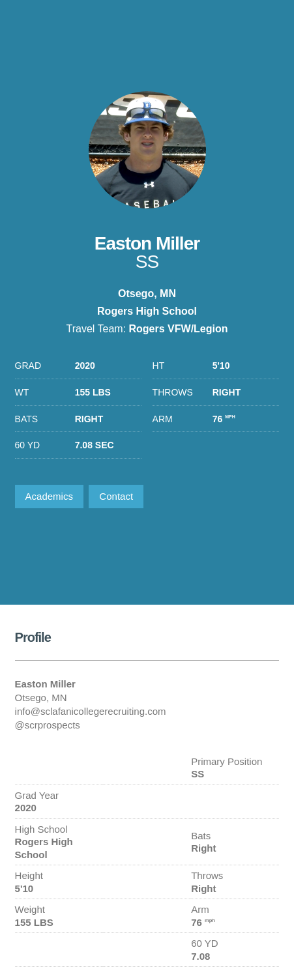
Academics (49, 496)
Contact (116, 496)
